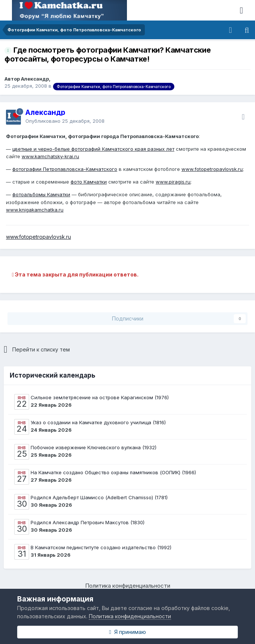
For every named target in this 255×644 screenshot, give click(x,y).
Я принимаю (127, 632)
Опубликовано (65, 121)
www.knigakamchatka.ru (35, 210)
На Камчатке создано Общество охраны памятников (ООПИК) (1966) (113, 472)
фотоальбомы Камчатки (41, 194)
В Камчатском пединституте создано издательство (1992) (101, 547)
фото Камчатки (89, 182)
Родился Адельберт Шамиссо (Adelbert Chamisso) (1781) (99, 497)
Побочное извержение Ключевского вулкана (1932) (94, 447)
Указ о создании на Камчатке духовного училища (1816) (98, 422)
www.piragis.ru (173, 182)
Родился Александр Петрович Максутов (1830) (88, 522)
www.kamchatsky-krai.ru (50, 156)
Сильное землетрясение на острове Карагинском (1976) (100, 397)
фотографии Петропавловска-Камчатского (65, 169)
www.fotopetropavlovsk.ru (212, 169)
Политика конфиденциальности (128, 586)
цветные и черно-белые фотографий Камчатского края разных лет (93, 149)
